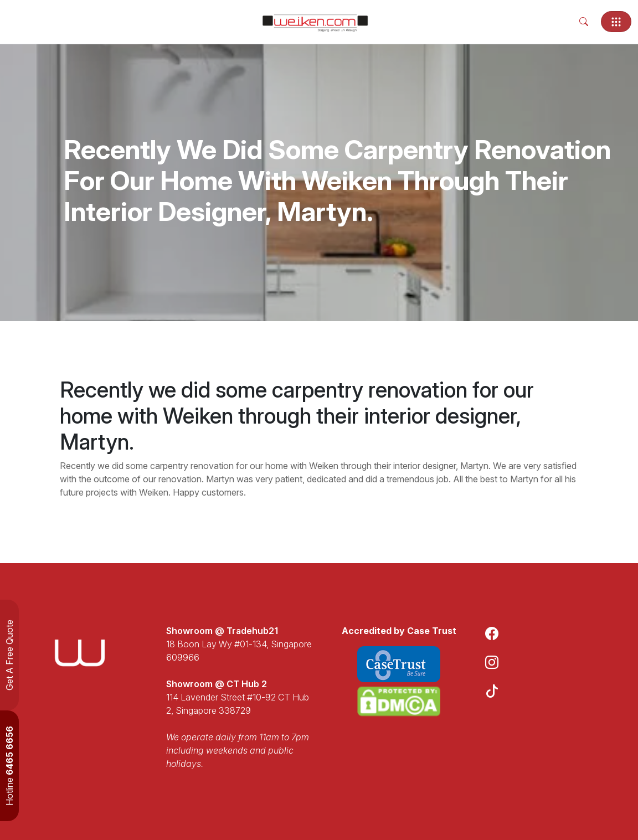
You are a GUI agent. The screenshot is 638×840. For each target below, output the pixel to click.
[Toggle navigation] (616, 22)
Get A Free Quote (9, 655)
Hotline (9, 766)
